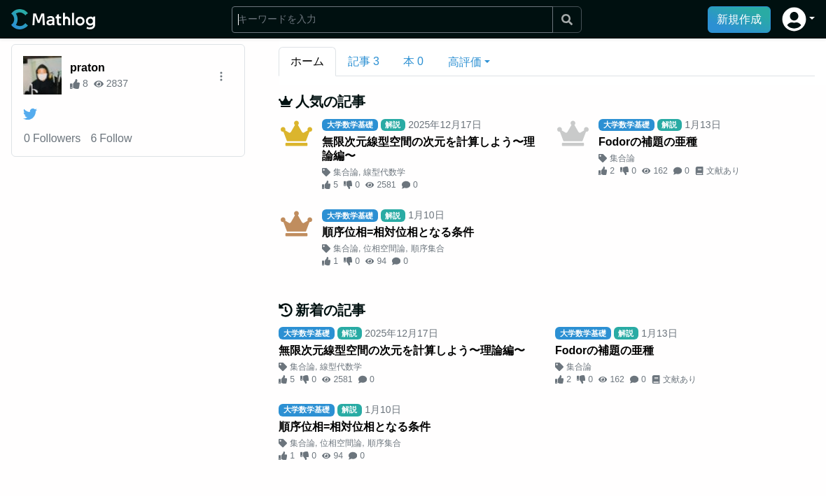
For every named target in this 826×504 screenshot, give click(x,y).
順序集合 (428, 248)
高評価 (465, 62)
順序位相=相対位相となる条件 (398, 232)
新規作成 (739, 19)
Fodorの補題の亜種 (648, 142)
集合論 (346, 172)
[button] (798, 19)
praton (87, 68)
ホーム (307, 61)
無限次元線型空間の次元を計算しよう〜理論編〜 (428, 149)
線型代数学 (384, 172)
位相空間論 (384, 248)
